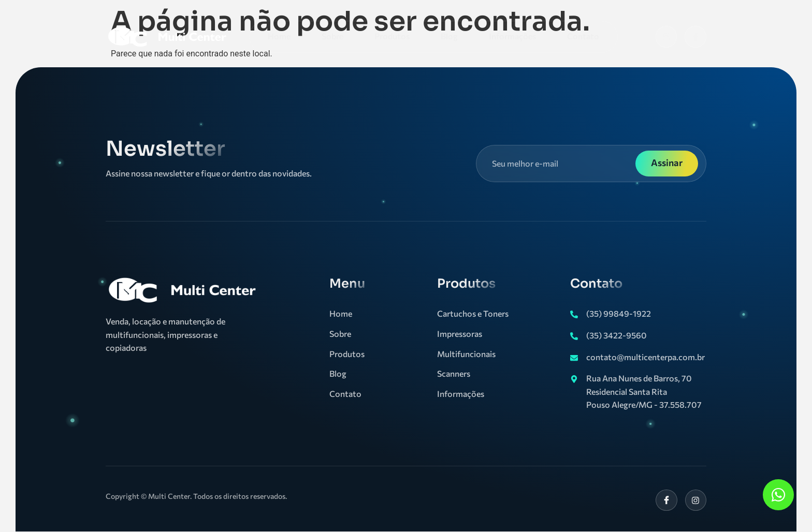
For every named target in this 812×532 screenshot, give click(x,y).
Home (279, 36)
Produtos (392, 36)
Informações (512, 36)
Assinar (667, 162)
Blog (449, 36)
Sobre (332, 36)
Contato (583, 36)
